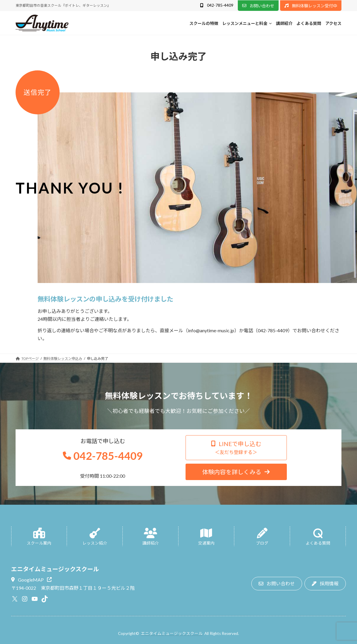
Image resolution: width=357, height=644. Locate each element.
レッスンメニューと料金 (245, 23)
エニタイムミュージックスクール (172, 633)
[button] (217, 6)
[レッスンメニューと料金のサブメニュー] (270, 23)
